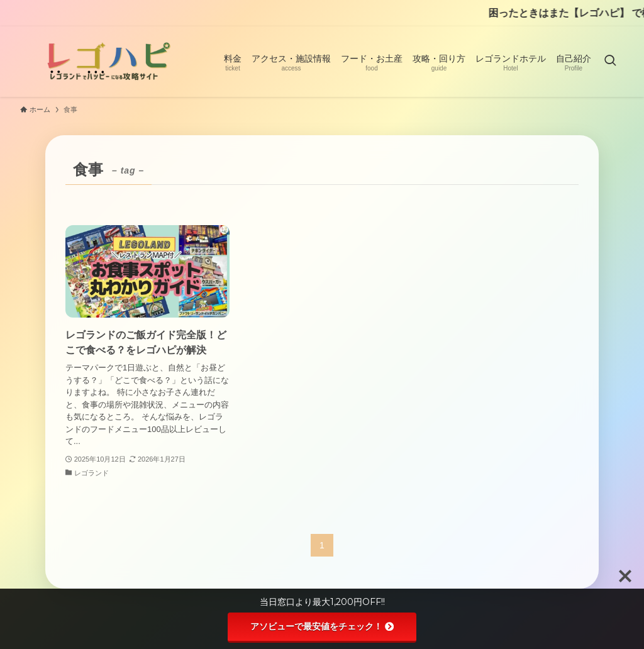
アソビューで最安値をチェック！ (322, 626)
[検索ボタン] (610, 62)
